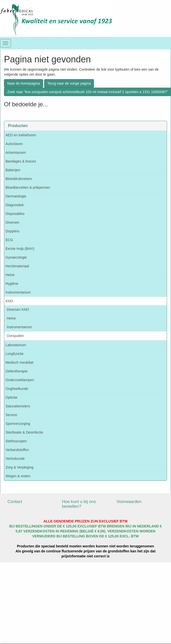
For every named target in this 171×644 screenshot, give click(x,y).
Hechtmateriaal (17, 266)
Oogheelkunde (17, 389)
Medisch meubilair (20, 362)
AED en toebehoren (21, 135)
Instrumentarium (18, 292)
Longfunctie (14, 354)
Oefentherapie (17, 371)
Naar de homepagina (24, 83)
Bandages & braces (21, 161)
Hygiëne (12, 284)
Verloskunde (15, 459)
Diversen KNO (18, 310)
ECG (9, 240)
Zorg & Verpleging (19, 467)
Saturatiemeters (18, 406)
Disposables (15, 214)
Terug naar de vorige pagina (69, 83)
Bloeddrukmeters (19, 179)
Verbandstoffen (17, 450)
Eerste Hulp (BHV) (20, 249)
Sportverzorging (18, 424)
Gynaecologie (16, 257)
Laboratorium (16, 345)
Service (11, 415)
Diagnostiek (15, 205)
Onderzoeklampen (20, 380)
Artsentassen (16, 153)
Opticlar (11, 397)
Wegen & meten (18, 476)
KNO (9, 301)
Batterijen (13, 170)
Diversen (12, 222)
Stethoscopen (16, 441)
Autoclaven (14, 144)
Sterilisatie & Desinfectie (24, 432)
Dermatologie (16, 196)
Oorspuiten (15, 336)
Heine (10, 275)
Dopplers (12, 231)
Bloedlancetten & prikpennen (28, 187)
